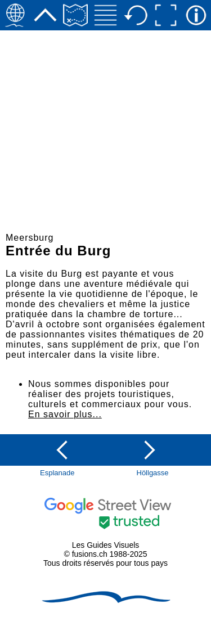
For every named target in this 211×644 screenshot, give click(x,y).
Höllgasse (153, 473)
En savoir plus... (65, 414)
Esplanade (57, 473)
